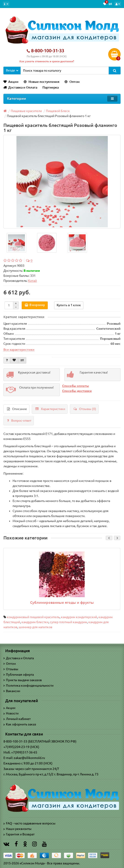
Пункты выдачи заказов (23, 680)
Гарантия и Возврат (19, 834)
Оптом (72, 82)
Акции (11, 82)
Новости (11, 713)
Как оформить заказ (20, 724)
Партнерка (51, 87)
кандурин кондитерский (79, 617)
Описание (17, 409)
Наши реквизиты (17, 829)
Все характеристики (19, 350)
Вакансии (12, 691)
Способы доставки (77, 391)
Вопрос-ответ (19, 421)
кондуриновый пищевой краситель (33, 617)
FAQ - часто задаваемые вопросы (29, 823)
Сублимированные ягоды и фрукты (62, 602)
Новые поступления (42, 82)
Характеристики (50, 409)
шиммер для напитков (36, 627)
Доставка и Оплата (20, 87)
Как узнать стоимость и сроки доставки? (47, 61)
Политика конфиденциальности (28, 685)
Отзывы (11, 669)
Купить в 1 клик (69, 305)
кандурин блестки (35, 622)
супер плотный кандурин (68, 622)
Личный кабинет (17, 719)
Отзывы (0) (85, 409)
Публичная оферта (19, 675)
